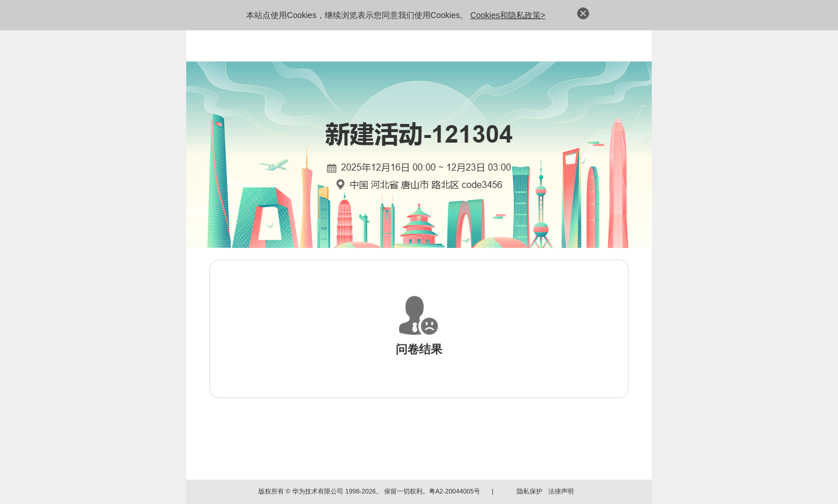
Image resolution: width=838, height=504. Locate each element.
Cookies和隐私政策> (508, 15)
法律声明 (561, 491)
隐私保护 (530, 491)
